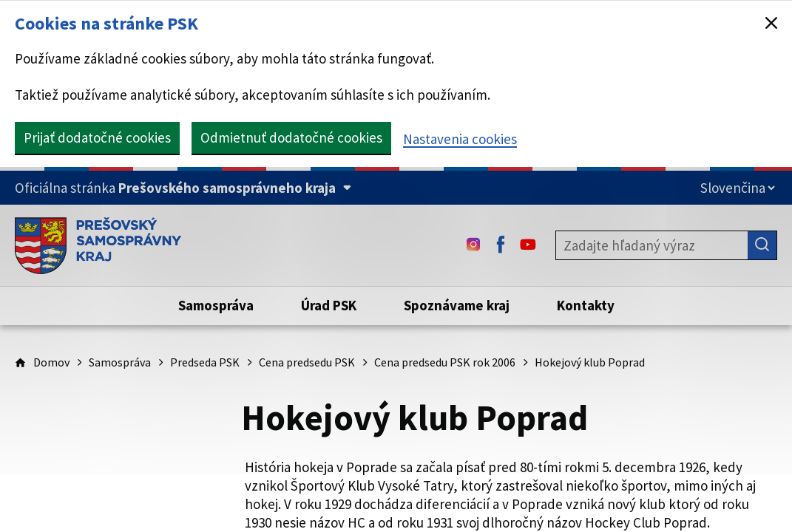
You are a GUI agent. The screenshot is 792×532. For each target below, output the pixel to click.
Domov (51, 362)
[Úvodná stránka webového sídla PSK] (98, 245)
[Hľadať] (762, 245)
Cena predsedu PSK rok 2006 (445, 362)
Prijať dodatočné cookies (97, 137)
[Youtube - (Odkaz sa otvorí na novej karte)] (528, 245)
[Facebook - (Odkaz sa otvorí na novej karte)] (501, 245)
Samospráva (120, 362)
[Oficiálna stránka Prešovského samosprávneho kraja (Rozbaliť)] (183, 188)
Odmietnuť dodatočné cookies (291, 137)
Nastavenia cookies (460, 139)
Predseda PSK (205, 362)
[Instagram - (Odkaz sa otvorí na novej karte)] (473, 245)
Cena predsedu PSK (307, 362)
